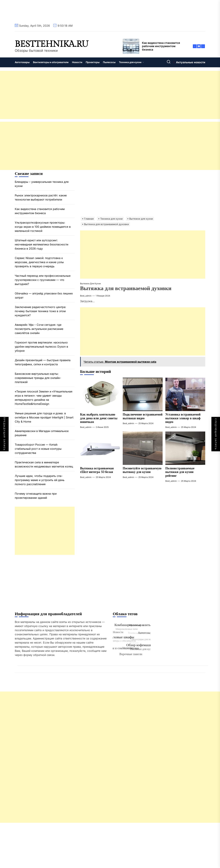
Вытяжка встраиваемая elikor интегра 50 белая (97, 470)
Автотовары (22, 62)
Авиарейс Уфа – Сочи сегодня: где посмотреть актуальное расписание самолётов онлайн (39, 329)
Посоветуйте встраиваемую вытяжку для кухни (142, 470)
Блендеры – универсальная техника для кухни (42, 184)
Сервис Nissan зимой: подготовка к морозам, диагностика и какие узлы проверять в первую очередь (39, 262)
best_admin (86, 296)
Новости (77, 62)
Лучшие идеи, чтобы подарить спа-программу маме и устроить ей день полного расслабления (40, 480)
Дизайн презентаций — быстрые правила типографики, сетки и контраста (43, 362)
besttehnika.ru (52, 44)
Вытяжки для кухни (90, 284)
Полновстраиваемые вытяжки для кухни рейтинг (180, 472)
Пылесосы (109, 62)
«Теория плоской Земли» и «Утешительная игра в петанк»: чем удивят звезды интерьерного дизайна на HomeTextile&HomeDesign (44, 398)
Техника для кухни (131, 62)
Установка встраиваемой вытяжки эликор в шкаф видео (183, 418)
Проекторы (93, 62)
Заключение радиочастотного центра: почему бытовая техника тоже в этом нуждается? (40, 311)
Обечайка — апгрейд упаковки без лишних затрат (44, 295)
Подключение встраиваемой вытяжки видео (143, 416)
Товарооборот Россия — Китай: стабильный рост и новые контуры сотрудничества (38, 449)
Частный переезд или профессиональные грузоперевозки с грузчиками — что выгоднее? (43, 280)
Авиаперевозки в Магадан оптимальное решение (42, 433)
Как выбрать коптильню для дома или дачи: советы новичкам (99, 418)
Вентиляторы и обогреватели (51, 62)
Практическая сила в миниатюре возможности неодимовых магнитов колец (44, 464)
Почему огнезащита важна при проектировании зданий (36, 496)
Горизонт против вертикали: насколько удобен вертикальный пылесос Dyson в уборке (41, 347)
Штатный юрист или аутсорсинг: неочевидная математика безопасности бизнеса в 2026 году (42, 244)
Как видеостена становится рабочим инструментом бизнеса (40, 211)
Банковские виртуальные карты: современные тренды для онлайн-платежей (38, 378)
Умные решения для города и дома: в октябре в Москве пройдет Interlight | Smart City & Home (44, 417)
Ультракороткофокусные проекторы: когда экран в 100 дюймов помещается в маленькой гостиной (43, 227)
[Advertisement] (103, 95)
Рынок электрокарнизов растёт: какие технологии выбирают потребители (41, 197)
